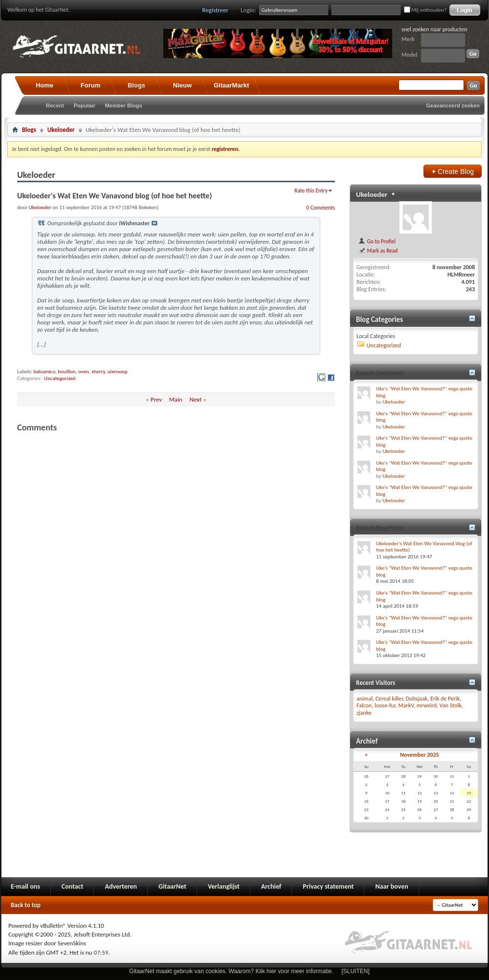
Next (196, 399)
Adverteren (121, 886)
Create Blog (453, 171)
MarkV (406, 705)
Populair (85, 106)
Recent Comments (380, 373)
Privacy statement (328, 886)
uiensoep (118, 372)
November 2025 (419, 755)
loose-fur (385, 705)
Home (44, 85)
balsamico (44, 372)
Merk (408, 39)
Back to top (26, 905)
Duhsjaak (417, 699)
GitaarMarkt (231, 85)
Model (409, 55)
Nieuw (182, 85)
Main (176, 399)
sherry (98, 372)
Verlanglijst (224, 886)
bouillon (67, 372)
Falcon (364, 705)
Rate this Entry (311, 191)
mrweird (427, 705)
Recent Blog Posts (379, 528)
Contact (73, 886)
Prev (156, 399)
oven (84, 372)
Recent (55, 106)
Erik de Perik (445, 699)
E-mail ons (25, 886)
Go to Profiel (377, 241)
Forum (90, 85)
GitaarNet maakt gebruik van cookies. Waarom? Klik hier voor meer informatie (230, 971)
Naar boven (391, 886)
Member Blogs (124, 106)
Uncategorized (60, 378)
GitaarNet (172, 886)
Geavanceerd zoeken (453, 106)
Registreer (216, 10)
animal (365, 699)
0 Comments (321, 208)
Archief (271, 886)
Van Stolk (451, 705)
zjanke (364, 713)
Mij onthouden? (425, 10)
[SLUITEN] (356, 971)
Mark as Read (378, 251)
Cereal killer (389, 699)
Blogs (136, 85)
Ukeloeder (61, 130)
